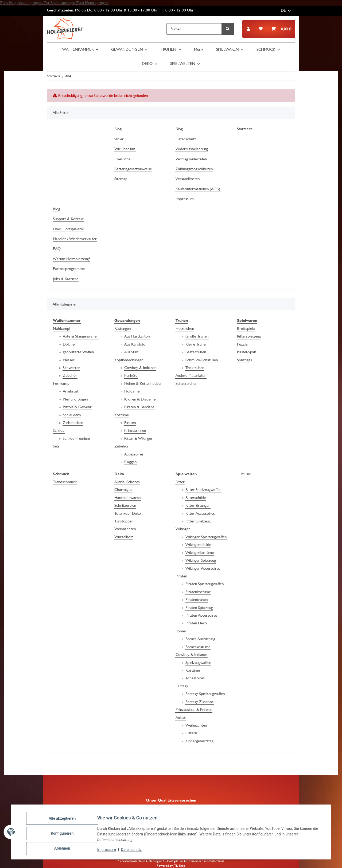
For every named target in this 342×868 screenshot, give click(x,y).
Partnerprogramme (69, 269)
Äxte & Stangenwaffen (81, 336)
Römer (181, 631)
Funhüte (131, 375)
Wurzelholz (124, 537)
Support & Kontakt (68, 219)
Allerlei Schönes (127, 482)
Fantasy (182, 686)
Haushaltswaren (127, 498)
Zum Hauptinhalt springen (22, 3)
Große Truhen (197, 336)
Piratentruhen (197, 600)
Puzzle (242, 344)
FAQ (57, 249)
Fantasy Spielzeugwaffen (205, 694)
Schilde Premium (76, 438)
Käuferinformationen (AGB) (198, 189)
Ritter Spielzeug (198, 521)
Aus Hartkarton (137, 336)
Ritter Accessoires (200, 513)
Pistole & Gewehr (77, 407)
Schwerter (71, 368)
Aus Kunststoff (136, 344)
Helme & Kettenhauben (143, 383)
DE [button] (283, 10)
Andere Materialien (191, 375)
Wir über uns (125, 149)
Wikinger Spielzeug (201, 560)
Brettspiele (246, 328)
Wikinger (183, 529)
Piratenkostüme (198, 592)
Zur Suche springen (60, 3)
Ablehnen (65, 849)
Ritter (180, 482)
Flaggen (130, 462)
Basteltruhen (196, 352)
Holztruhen (185, 328)
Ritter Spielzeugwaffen (203, 490)
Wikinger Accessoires (203, 568)
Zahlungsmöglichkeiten (194, 169)
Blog (118, 129)
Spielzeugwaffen (198, 663)
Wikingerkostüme (200, 553)
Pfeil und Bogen (75, 399)
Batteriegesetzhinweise (133, 169)
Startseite (245, 129)
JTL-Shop (179, 866)
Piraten (130, 423)
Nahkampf (62, 328)
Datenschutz (134, 851)
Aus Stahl (132, 352)
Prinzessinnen (135, 430)
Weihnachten (125, 529)
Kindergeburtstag (199, 741)
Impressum (110, 851)
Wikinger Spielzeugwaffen (206, 537)
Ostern (191, 733)
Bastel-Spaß (247, 352)
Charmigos (123, 490)
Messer (69, 360)
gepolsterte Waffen (78, 352)
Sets (56, 446)
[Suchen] (194, 29)
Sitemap (121, 179)
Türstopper (124, 521)
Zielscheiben (73, 423)
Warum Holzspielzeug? (71, 259)
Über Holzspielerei (68, 229)
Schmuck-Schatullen (202, 360)
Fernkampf (62, 383)
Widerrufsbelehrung (192, 149)
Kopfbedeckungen (129, 360)
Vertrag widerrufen (191, 159)
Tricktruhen (195, 368)
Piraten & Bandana (139, 407)
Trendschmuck (65, 482)
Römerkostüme (198, 647)
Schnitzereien (125, 505)
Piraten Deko (196, 623)
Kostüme (122, 415)
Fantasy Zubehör (199, 702)
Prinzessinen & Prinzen (194, 710)
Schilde (59, 430)
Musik (246, 474)
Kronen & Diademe (140, 399)
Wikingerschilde (198, 545)
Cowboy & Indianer (140, 368)
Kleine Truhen (196, 344)
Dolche (69, 344)
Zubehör (70, 375)
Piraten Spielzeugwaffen (205, 584)
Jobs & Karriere (66, 279)
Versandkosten (188, 179)
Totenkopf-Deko (128, 513)
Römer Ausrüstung (200, 639)
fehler (119, 139)
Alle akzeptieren (65, 821)
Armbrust (71, 391)
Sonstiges (244, 360)
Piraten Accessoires (201, 615)
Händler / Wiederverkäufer (75, 239)
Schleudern (72, 415)
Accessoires (134, 454)
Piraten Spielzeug (199, 608)
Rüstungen (123, 328)
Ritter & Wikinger (138, 438)
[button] (248, 29)
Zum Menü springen (92, 3)
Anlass (181, 718)
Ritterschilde (196, 498)
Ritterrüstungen (198, 505)
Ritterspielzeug (249, 336)
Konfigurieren (65, 835)
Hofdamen (133, 391)
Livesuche (122, 159)
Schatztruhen (186, 383)
